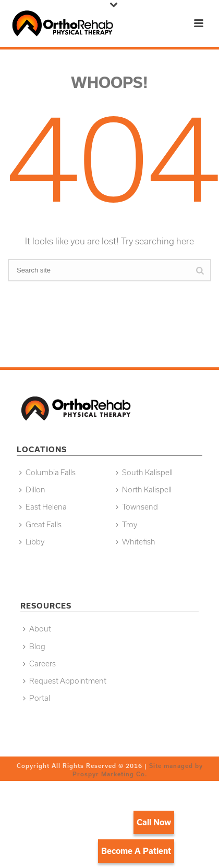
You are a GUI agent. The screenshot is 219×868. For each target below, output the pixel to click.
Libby (32, 542)
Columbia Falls (47, 472)
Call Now (154, 822)
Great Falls (40, 524)
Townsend (137, 507)
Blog (34, 646)
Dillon (32, 489)
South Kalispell (144, 472)
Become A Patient (136, 851)
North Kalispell (144, 489)
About (37, 629)
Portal (36, 698)
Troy (126, 524)
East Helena (43, 507)
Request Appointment (65, 681)
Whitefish (136, 542)
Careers (39, 664)
